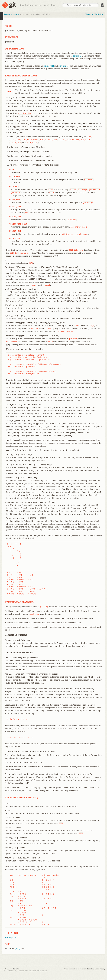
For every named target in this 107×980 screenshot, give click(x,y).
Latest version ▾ (11, 14)
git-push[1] (63, 66)
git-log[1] (77, 56)
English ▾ (99, 14)
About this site (13, 969)
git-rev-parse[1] (12, 937)
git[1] (17, 949)
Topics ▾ (89, 14)
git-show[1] (48, 66)
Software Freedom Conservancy (92, 969)
